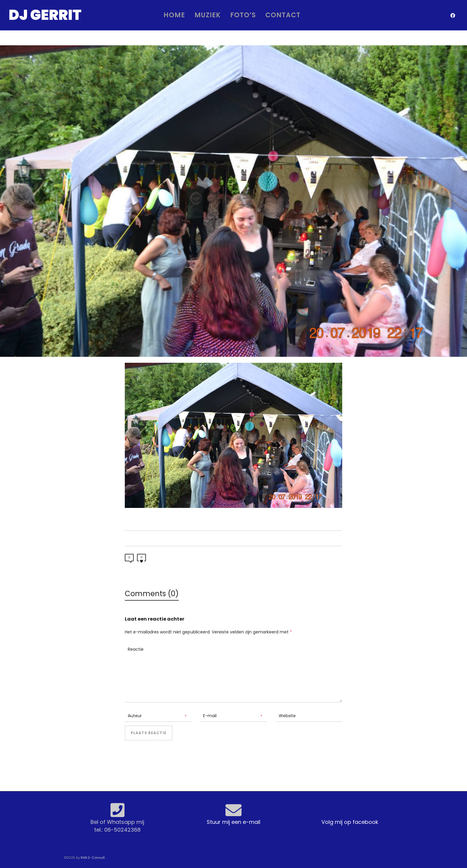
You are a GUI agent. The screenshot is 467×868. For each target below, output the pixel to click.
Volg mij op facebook (350, 822)
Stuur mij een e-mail (233, 822)
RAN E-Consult (93, 858)
